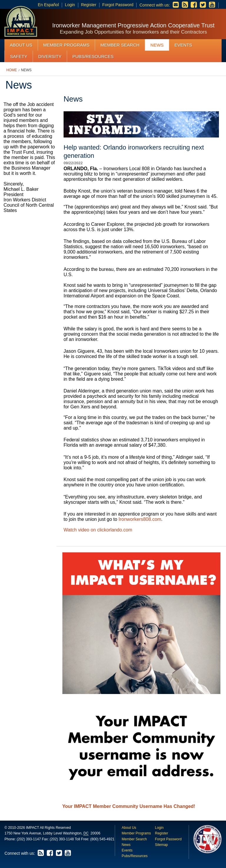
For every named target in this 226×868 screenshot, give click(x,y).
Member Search (120, 45)
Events (183, 45)
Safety (19, 56)
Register (89, 5)
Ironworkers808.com (140, 519)
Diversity (50, 56)
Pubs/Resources (93, 56)
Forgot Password (118, 5)
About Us (21, 45)
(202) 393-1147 (29, 839)
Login (70, 5)
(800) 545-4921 (102, 839)
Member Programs (67, 45)
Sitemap (161, 845)
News (157, 45)
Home (12, 70)
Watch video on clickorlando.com (98, 530)
